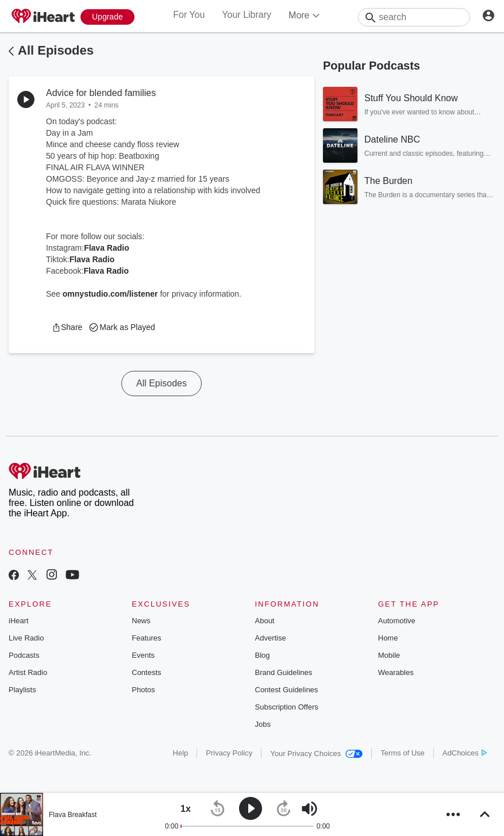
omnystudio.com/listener (110, 294)
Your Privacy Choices (316, 753)
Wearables (396, 672)
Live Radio (26, 638)
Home (388, 638)
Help (181, 753)
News (141, 621)
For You (189, 15)
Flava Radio (107, 248)
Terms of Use (403, 753)
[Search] (414, 17)
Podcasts (24, 655)
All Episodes (56, 50)
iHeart (19, 621)
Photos (143, 690)
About (265, 621)
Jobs (263, 724)
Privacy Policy (229, 753)
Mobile (389, 655)
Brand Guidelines (284, 672)
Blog (263, 655)
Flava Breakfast (73, 815)
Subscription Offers (287, 707)
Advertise (271, 638)
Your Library (247, 15)
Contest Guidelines (287, 690)
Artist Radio (28, 672)
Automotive (397, 621)
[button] (67, 327)
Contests (146, 672)
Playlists (22, 690)
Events (143, 655)
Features (146, 638)
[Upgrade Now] (107, 17)
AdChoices (465, 753)
